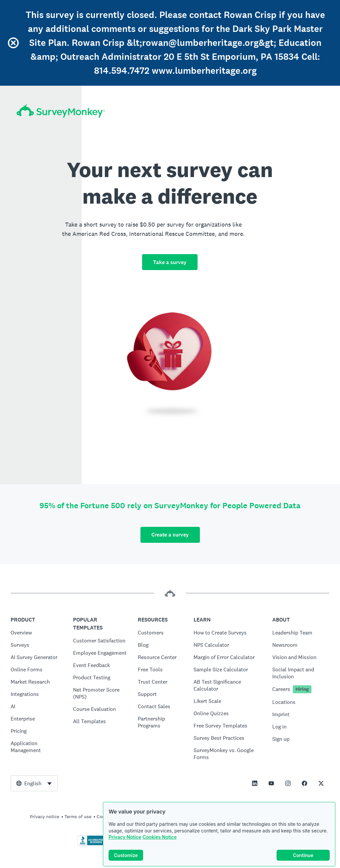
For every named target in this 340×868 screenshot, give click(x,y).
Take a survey (170, 262)
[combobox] (34, 783)
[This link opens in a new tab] (255, 783)
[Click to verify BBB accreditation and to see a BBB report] (91, 844)
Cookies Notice (160, 837)
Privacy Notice (125, 837)
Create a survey (170, 535)
